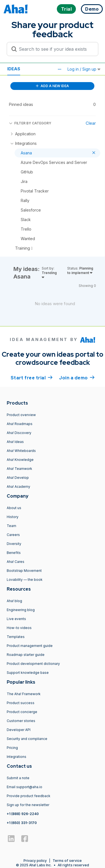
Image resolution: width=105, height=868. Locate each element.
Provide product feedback (29, 796)
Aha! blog (14, 601)
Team (11, 526)
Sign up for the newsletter (28, 805)
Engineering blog (21, 610)
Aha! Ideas (15, 442)
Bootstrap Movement (24, 571)
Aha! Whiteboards (21, 451)
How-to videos (19, 628)
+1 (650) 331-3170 (22, 823)
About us (14, 508)
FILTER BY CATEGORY (30, 123)
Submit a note (18, 778)
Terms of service (67, 861)
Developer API (19, 730)
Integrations (17, 757)
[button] (59, 69)
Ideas (14, 69)
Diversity (14, 544)
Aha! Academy (18, 487)
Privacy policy (35, 861)
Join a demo (77, 377)
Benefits (14, 553)
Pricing (12, 748)
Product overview (21, 415)
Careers (13, 535)
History (13, 517)
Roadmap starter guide (26, 655)
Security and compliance (27, 739)
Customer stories (21, 721)
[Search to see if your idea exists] (55, 49)
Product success (21, 703)
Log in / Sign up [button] (84, 69)
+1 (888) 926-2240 (23, 814)
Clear (91, 123)
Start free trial (32, 377)
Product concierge (22, 712)
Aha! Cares (16, 562)
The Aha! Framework (24, 694)
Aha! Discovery (19, 433)
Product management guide (30, 646)
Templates (16, 637)
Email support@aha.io (25, 787)
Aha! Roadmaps (20, 424)
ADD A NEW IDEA (52, 86)
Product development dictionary (33, 664)
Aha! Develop (18, 478)
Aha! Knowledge (20, 460)
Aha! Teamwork (19, 469)
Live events (16, 619)
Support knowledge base (28, 673)
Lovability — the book (25, 580)
